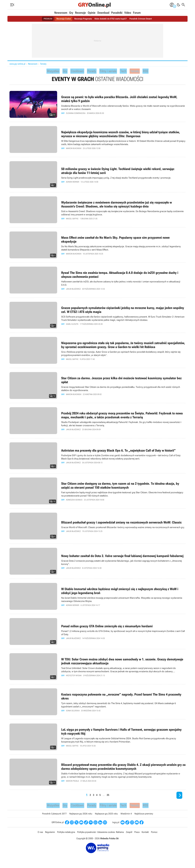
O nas (41, 835)
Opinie (92, 13)
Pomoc (154, 835)
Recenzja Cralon (62, 19)
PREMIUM (46, 19)
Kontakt (145, 835)
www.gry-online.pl (17, 64)
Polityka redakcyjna (66, 835)
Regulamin (50, 835)
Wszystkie (48, 72)
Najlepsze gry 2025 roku (106, 816)
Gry (71, 13)
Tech (128, 72)
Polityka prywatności (86, 835)
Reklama (120, 835)
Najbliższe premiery (144, 816)
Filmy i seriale (110, 72)
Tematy (43, 64)
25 (108, 796)
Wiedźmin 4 (126, 816)
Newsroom (61, 13)
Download (103, 13)
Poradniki (117, 13)
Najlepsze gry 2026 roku (81, 816)
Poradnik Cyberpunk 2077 (54, 816)
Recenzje (80, 13)
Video (128, 13)
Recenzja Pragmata (82, 19)
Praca (136, 835)
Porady (91, 72)
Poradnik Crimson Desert (143, 19)
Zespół (129, 835)
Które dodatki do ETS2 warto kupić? (111, 19)
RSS (152, 72)
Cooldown (75, 72)
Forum (137, 13)
